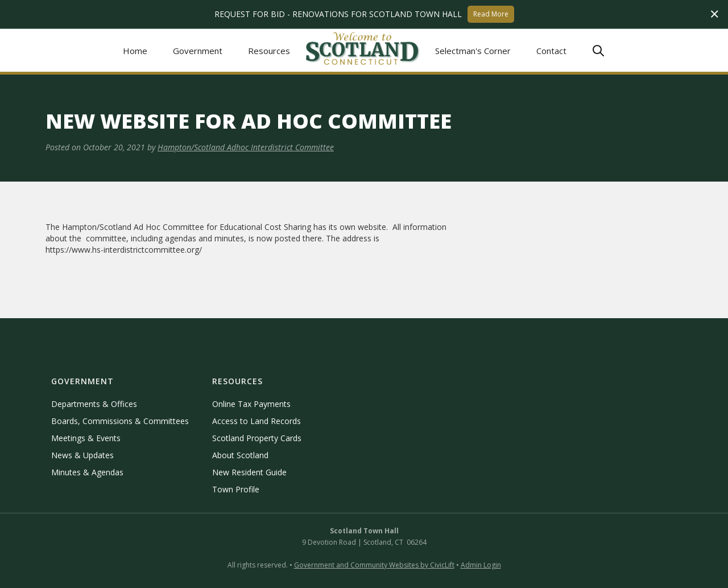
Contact (551, 51)
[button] (198, 50)
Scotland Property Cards (257, 438)
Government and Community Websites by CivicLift (374, 565)
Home (135, 51)
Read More (491, 14)
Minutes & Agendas (87, 472)
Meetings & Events (86, 438)
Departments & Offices (94, 404)
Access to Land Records (257, 421)
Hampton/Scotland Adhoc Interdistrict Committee (246, 147)
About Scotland (240, 455)
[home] (363, 50)
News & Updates (82, 455)
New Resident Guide (249, 472)
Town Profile (236, 489)
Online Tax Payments (251, 404)
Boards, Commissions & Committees (120, 421)
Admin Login (481, 565)
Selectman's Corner (473, 51)
